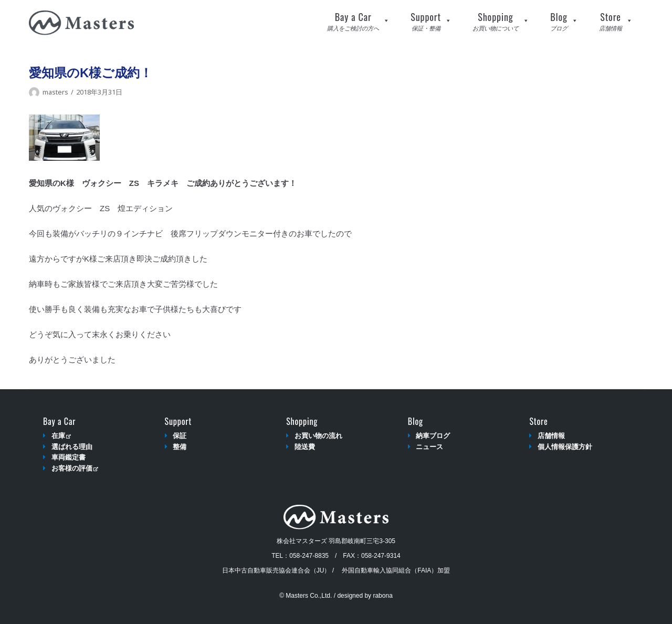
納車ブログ (433, 436)
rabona (382, 596)
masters (55, 92)
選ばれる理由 (72, 447)
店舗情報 (551, 436)
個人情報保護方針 (565, 447)
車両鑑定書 (69, 457)
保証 (180, 436)
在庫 (61, 436)
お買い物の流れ (318, 436)
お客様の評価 (75, 468)
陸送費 (305, 447)
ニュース (429, 447)
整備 (180, 447)
